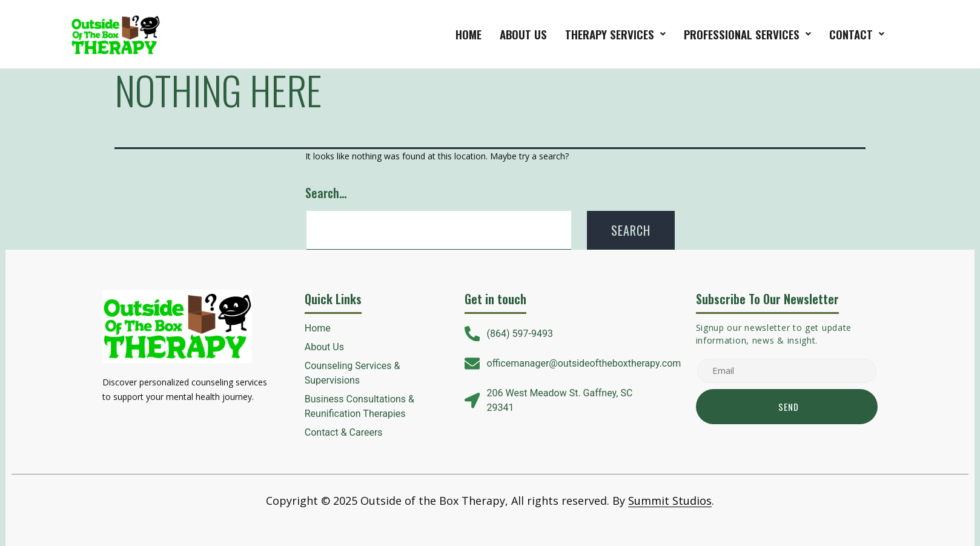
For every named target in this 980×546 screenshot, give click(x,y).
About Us (523, 34)
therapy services (615, 34)
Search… (326, 193)
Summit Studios (670, 501)
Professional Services (747, 34)
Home (468, 34)
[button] (615, 34)
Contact (857, 34)
